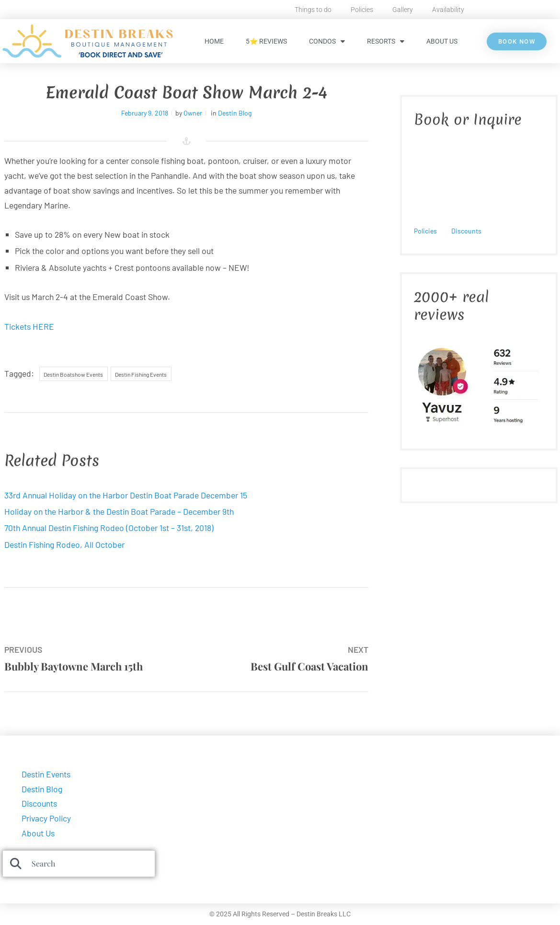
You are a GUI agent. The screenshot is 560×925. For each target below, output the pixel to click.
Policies (362, 10)
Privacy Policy (46, 818)
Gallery (403, 10)
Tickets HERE (29, 326)
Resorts (386, 41)
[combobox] (79, 864)
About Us (442, 41)
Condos (327, 41)
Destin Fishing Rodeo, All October (64, 544)
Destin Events (46, 774)
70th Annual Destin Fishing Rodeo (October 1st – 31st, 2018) (109, 528)
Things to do (313, 10)
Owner (193, 113)
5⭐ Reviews (266, 41)
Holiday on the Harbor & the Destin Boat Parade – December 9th (119, 511)
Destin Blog (235, 113)
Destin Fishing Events (141, 374)
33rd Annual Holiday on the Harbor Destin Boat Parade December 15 (126, 495)
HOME (214, 41)
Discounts (466, 231)
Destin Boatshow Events (73, 374)
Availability (448, 10)
